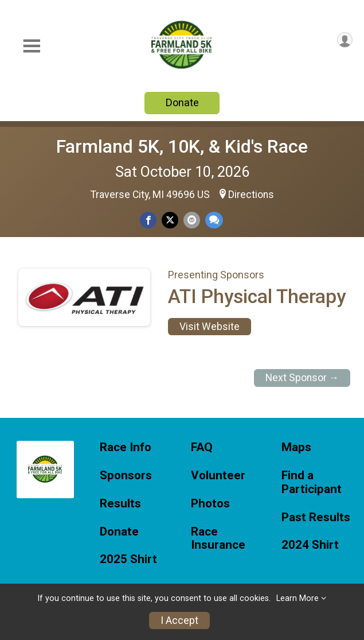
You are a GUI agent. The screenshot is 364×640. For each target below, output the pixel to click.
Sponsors (126, 476)
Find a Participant (312, 482)
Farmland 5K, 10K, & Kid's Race (182, 146)
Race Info (126, 447)
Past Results (316, 517)
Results (120, 504)
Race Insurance (218, 539)
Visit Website (210, 327)
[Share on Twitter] (170, 220)
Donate (182, 102)
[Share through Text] (214, 220)
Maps (296, 447)
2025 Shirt (128, 559)
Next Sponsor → (302, 378)
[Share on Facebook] (148, 220)
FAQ (202, 447)
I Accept (179, 620)
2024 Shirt (310, 545)
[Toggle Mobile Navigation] (32, 46)
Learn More (298, 598)
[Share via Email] (192, 220)
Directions (251, 195)
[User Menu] (345, 40)
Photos (210, 504)
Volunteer (218, 476)
